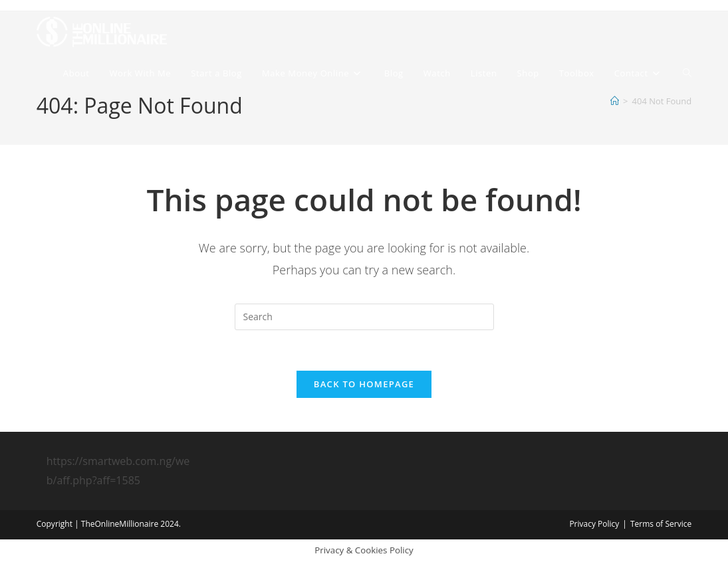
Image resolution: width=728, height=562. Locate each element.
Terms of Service (661, 524)
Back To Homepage (364, 384)
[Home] (615, 101)
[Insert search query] (364, 317)
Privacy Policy (594, 524)
